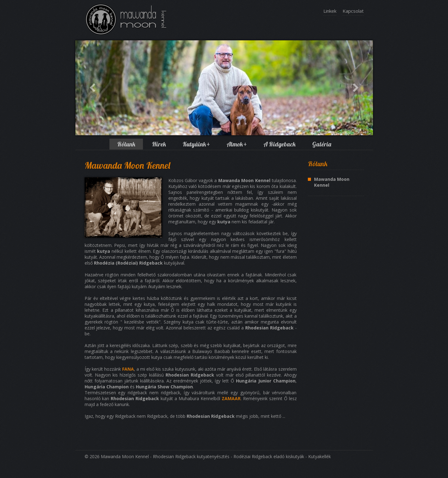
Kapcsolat (353, 11)
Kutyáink (196, 144)
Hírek (159, 144)
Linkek (330, 11)
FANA (128, 369)
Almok (237, 144)
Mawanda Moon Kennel (332, 182)
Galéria (322, 144)
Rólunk (126, 144)
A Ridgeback (279, 144)
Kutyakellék (319, 456)
